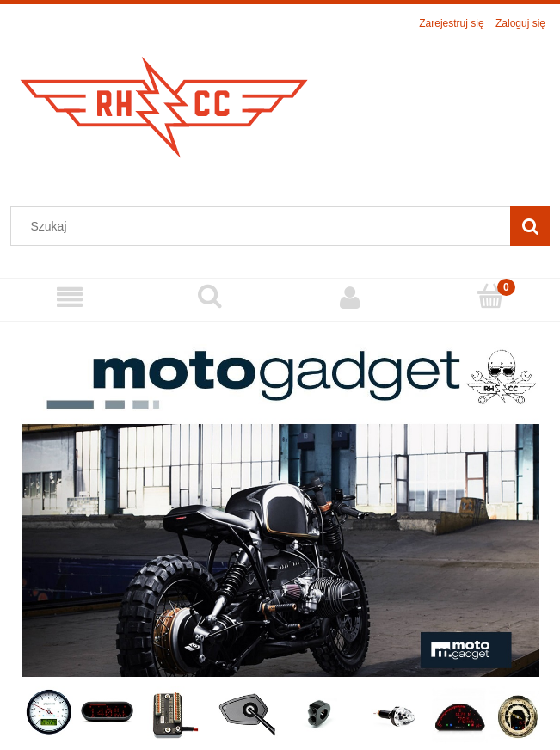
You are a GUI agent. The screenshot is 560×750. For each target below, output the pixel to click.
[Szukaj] (530, 226)
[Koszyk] (490, 296)
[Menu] (70, 297)
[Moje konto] (351, 297)
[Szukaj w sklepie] (265, 226)
